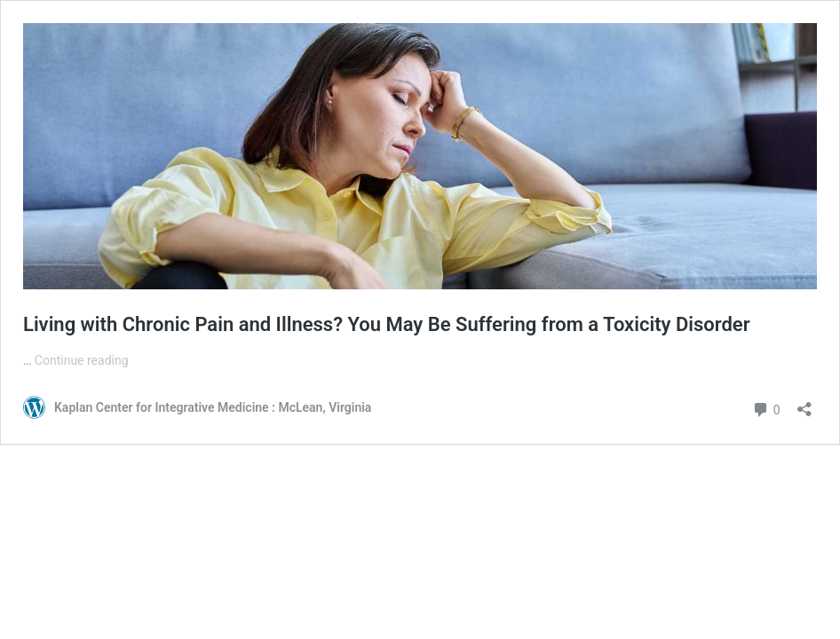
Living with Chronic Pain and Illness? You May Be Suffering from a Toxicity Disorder (387, 324)
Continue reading (82, 360)
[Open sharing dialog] (804, 403)
